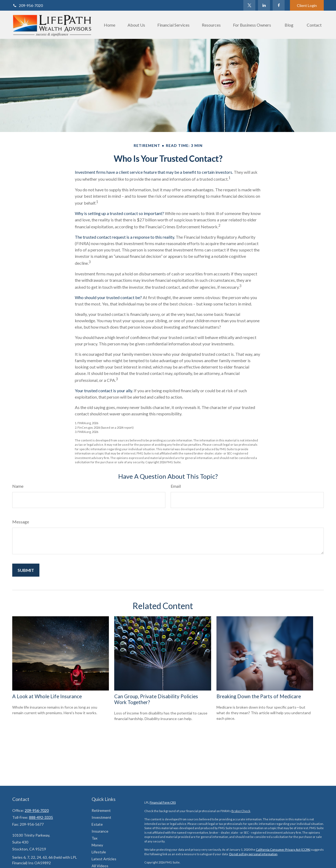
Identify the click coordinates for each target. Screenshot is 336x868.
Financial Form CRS (163, 802)
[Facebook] (279, 5)
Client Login (307, 5)
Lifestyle (99, 852)
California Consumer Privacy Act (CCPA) (283, 850)
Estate (97, 824)
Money (97, 845)
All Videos (100, 866)
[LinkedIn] (264, 5)
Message (21, 522)
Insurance (100, 831)
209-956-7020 (28, 5)
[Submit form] (26, 570)
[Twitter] (249, 5)
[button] (110, 25)
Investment (101, 817)
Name (18, 486)
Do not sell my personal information (253, 854)
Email (176, 486)
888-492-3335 (41, 817)
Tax (95, 838)
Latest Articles (104, 859)
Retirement (101, 810)
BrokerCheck (241, 811)
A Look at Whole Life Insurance (47, 696)
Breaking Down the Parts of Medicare (259, 696)
